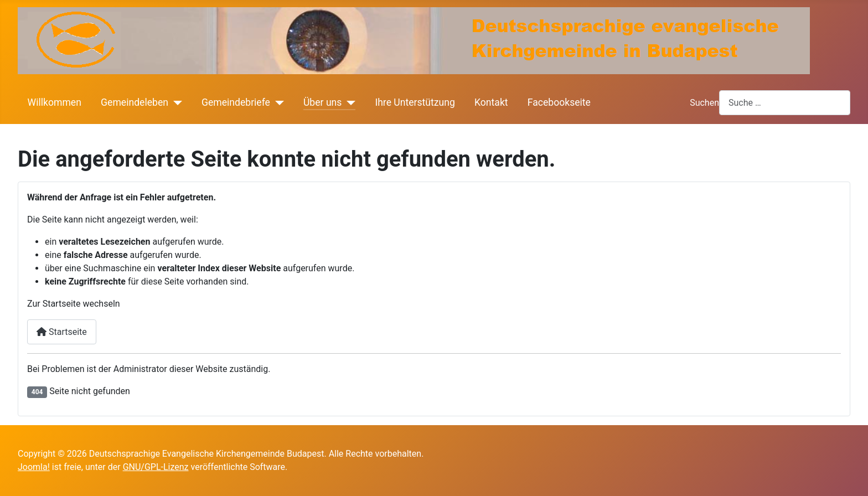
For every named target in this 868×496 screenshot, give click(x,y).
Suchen (704, 103)
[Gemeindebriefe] (277, 102)
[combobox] (785, 103)
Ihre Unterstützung (415, 102)
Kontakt (491, 102)
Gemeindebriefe (236, 102)
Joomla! (34, 467)
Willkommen (55, 102)
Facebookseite (559, 102)
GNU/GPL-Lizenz (156, 467)
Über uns (322, 102)
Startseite (62, 332)
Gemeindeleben (135, 102)
